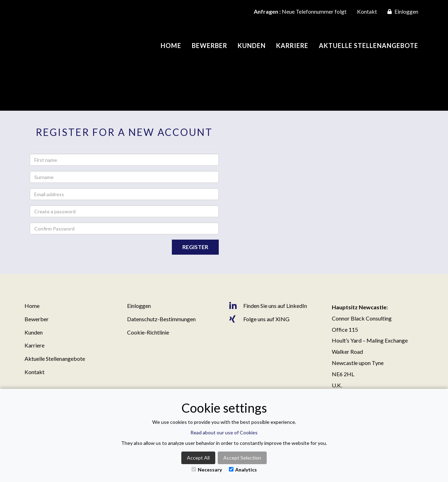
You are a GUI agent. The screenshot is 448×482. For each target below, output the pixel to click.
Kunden (252, 46)
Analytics (243, 470)
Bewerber (209, 46)
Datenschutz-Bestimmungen (161, 319)
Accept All (198, 458)
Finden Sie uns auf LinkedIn (268, 306)
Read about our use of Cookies (224, 432)
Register (195, 247)
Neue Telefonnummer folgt (300, 11)
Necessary (207, 470)
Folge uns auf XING (259, 319)
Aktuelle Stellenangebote (369, 46)
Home (171, 46)
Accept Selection (242, 458)
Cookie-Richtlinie (148, 332)
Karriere (292, 46)
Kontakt (367, 11)
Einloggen (403, 11)
